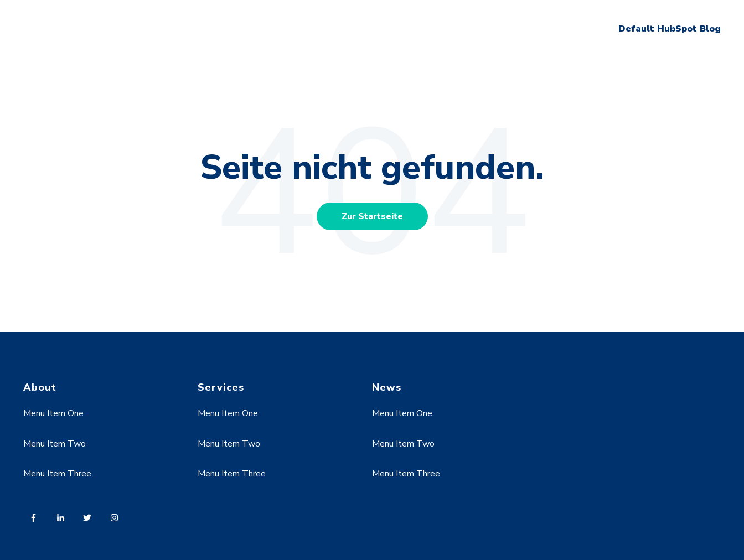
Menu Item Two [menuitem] (55, 444)
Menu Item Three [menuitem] (57, 474)
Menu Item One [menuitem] (53, 413)
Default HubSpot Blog (670, 29)
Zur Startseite (372, 216)
